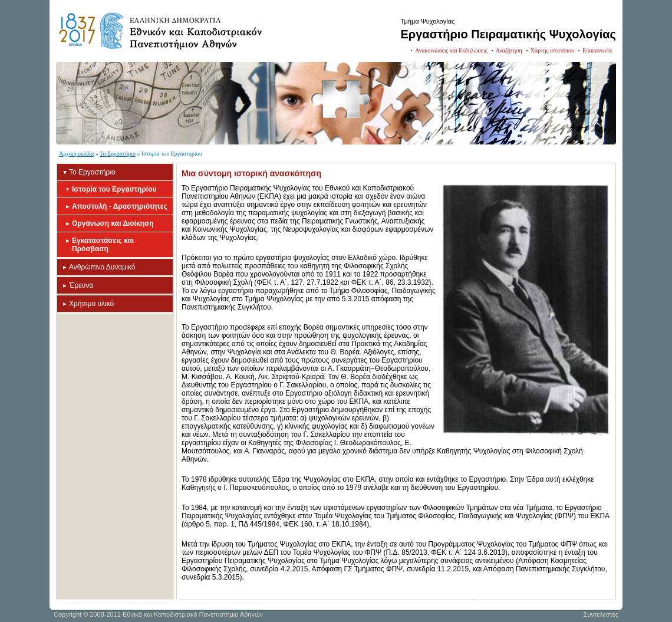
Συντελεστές (601, 614)
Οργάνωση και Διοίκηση (113, 223)
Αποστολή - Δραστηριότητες (120, 206)
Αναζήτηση (509, 50)
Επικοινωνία (597, 50)
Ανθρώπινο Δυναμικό (102, 267)
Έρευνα (81, 285)
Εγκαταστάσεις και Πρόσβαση (103, 245)
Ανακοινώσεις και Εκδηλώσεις (451, 50)
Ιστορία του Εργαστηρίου (114, 189)
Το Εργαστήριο (118, 154)
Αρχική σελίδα (76, 154)
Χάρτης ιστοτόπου (552, 50)
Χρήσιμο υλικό (91, 304)
